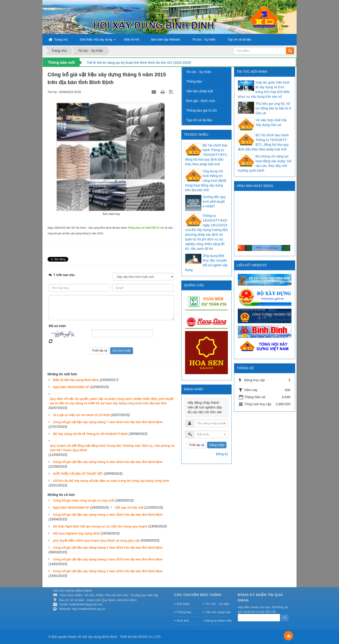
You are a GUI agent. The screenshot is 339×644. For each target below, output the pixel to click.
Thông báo (194, 81)
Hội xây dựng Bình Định (99, 637)
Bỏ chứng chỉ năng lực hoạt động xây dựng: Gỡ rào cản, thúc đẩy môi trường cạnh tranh (264, 163)
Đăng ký (222, 454)
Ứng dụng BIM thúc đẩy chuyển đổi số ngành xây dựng (206, 263)
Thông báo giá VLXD (202, 110)
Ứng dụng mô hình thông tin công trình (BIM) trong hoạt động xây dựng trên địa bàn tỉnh (206, 181)
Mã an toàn (57, 326)
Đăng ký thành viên (217, 621)
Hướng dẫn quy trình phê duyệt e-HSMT (214, 202)
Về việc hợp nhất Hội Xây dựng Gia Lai (271, 122)
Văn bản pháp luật (200, 91)
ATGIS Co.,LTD (149, 637)
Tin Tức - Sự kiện (217, 604)
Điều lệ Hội (132, 39)
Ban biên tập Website (166, 39)
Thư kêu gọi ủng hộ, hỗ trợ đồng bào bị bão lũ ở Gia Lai (273, 108)
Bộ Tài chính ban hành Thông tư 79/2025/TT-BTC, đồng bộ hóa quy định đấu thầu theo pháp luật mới (263, 142)
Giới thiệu (183, 604)
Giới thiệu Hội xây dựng (96, 39)
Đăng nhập (217, 445)
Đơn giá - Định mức (201, 101)
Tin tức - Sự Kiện (204, 39)
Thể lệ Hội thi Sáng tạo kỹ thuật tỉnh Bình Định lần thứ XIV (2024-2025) (139, 63)
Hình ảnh (183, 621)
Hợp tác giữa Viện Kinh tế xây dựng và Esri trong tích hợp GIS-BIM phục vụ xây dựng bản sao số (264, 89)
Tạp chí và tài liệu (239, 39)
